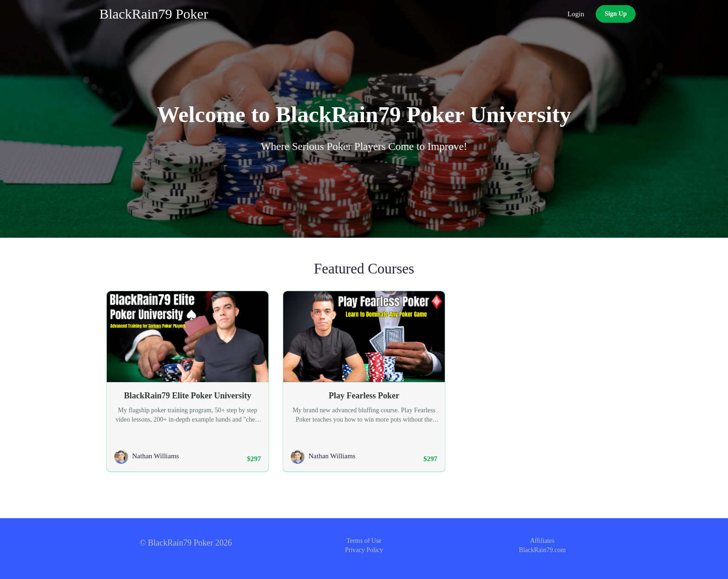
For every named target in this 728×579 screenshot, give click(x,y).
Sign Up (616, 14)
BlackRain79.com (543, 550)
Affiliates (543, 541)
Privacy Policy (364, 550)
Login (576, 14)
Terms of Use (364, 541)
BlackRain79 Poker (154, 14)
